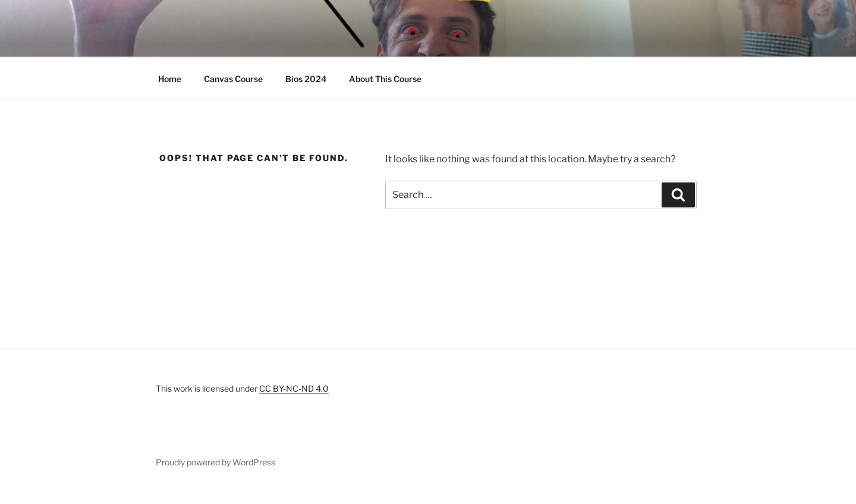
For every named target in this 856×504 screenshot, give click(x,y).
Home (170, 79)
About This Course (385, 79)
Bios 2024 (306, 79)
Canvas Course (233, 79)
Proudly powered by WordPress (215, 462)
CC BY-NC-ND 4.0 (294, 388)
